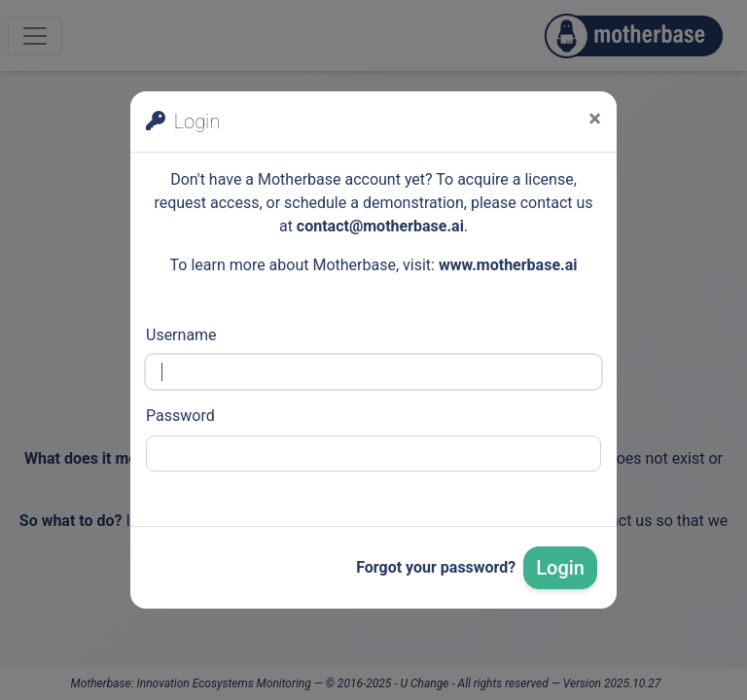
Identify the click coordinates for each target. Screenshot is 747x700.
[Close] (595, 119)
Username (181, 335)
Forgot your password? (436, 567)
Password (180, 416)
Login (560, 568)
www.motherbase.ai (508, 265)
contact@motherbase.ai (380, 226)
